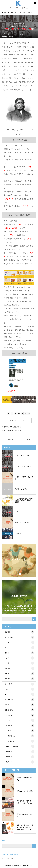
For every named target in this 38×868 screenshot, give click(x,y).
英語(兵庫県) (20, 741)
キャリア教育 (19, 637)
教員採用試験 (18, 427)
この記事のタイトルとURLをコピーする (19, 420)
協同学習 (19, 642)
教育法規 (20, 726)
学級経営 (19, 679)
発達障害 (19, 668)
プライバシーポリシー (9, 859)
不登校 (19, 663)
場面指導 (20, 752)
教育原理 (11, 36)
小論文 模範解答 (20, 746)
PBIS (19, 689)
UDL (19, 648)
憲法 (21, 731)
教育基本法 (21, 736)
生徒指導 (19, 674)
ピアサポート (19, 700)
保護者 (19, 705)
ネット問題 (19, 684)
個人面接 (20, 757)
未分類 (19, 653)
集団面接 (20, 762)
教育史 (12, 427)
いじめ (19, 658)
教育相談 (19, 632)
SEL (19, 694)
